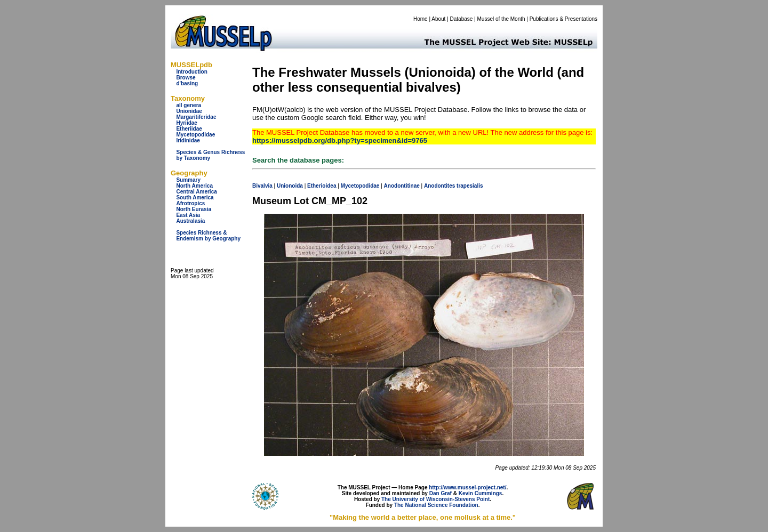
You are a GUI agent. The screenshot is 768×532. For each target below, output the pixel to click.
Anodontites (439, 186)
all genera (189, 105)
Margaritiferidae (196, 117)
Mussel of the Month (501, 19)
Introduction (191, 72)
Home (421, 19)
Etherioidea (322, 186)
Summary (188, 180)
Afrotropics (190, 203)
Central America (196, 192)
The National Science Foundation (436, 505)
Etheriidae (189, 129)
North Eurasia (194, 209)
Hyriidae (186, 123)
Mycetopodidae (195, 135)
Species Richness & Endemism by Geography (208, 236)
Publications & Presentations (563, 19)
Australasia (190, 221)
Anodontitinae (402, 186)
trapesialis (470, 186)
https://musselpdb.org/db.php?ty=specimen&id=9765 (340, 140)
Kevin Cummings (481, 493)
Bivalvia (262, 186)
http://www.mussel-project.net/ (467, 487)
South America (195, 198)
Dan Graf (441, 493)
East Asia (188, 215)
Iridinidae (188, 140)
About (438, 19)
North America (194, 186)
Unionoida (290, 186)
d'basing (187, 83)
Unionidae (189, 111)
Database (462, 19)
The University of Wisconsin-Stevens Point (435, 499)
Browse (186, 78)
